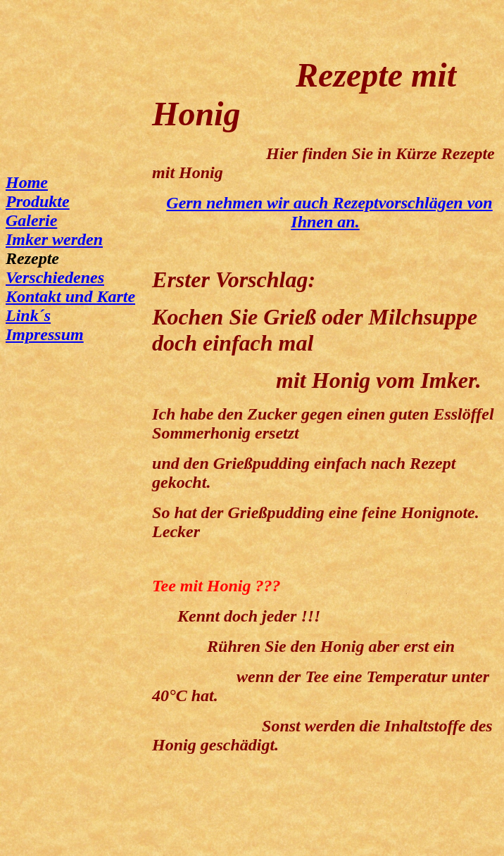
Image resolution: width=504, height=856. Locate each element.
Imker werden (54, 239)
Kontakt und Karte (70, 296)
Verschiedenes (55, 277)
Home (27, 182)
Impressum (45, 334)
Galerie (31, 220)
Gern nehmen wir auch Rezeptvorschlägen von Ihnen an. (329, 212)
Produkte (38, 201)
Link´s (28, 315)
